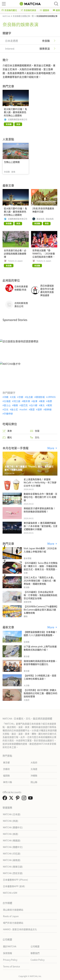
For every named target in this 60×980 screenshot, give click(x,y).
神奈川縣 (8, 782)
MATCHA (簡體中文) (13, 847)
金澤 (35, 401)
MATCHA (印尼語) (12, 853)
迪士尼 (15, 409)
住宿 (35, 431)
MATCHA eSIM (10, 893)
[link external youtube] (31, 799)
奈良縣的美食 (28, 10)
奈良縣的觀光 (9, 10)
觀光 (7, 437)
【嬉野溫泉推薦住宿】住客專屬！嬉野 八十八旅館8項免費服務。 (40, 633)
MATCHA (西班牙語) (13, 873)
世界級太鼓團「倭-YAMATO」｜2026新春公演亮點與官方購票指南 (44, 255)
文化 (35, 437)
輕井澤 (27, 401)
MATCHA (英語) (11, 821)
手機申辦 (8, 414)
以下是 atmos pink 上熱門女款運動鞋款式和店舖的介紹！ (40, 648)
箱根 (16, 405)
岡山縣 (34, 782)
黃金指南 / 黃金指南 (45, 219)
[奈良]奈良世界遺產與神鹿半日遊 (43, 210)
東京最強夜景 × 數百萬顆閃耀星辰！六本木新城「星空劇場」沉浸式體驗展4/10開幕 (40, 526)
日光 (6, 409)
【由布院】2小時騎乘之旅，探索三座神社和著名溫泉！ (40, 677)
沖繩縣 (34, 775)
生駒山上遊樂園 (12, 162)
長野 (50, 401)
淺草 (40, 409)
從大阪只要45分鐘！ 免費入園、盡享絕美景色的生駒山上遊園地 (15, 112)
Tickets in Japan (15, 261)
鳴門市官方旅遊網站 (13, 923)
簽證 (32, 409)
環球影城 (40, 397)
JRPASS (52, 397)
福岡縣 (6, 775)
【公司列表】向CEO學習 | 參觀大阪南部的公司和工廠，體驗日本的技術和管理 (40, 693)
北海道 (7, 401)
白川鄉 (34, 405)
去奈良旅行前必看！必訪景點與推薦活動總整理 (15, 253)
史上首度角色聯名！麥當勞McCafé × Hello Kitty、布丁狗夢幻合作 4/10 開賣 (40, 482)
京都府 (6, 769)
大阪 (13, 397)
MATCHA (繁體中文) (13, 827)
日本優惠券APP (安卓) (14, 886)
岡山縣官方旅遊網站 (13, 910)
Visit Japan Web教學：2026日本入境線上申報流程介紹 (40, 550)
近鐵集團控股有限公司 (18, 119)
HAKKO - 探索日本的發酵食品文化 (20, 929)
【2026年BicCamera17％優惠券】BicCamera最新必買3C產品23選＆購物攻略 (40, 610)
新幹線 (48, 409)
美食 (7, 431)
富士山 (7, 405)
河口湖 (17, 401)
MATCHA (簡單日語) (13, 867)
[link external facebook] (5, 799)
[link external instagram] (25, 799)
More (51, 448)
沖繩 (6, 397)
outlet (24, 409)
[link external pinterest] (18, 799)
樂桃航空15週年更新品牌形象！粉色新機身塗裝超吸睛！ (40, 510)
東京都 (6, 762)
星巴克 (24, 405)
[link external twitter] (12, 799)
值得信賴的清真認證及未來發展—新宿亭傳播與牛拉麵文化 (40, 663)
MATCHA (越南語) (12, 860)
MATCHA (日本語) (12, 814)
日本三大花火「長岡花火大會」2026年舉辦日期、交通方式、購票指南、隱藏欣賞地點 (40, 581)
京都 (21, 397)
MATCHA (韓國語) (12, 840)
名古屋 (29, 397)
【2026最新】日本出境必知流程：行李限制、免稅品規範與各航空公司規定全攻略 (40, 595)
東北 (42, 405)
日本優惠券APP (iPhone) (15, 880)
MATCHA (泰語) (11, 834)
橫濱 (42, 401)
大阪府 (34, 762)
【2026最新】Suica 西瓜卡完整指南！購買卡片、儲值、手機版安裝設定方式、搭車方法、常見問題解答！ (41, 568)
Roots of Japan (11, 916)
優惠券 (45, 10)
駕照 (50, 405)
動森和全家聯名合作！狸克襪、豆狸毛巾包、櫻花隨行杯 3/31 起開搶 (40, 497)
